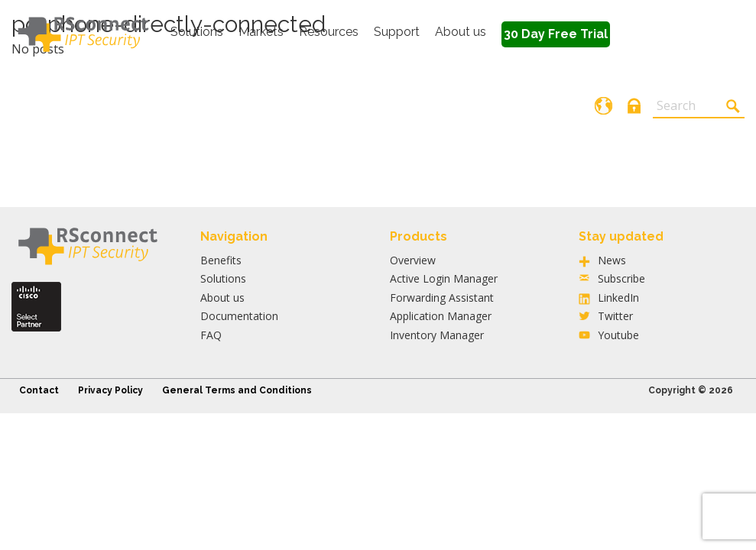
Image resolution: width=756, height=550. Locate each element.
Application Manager (441, 316)
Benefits (221, 260)
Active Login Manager (444, 278)
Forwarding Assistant (442, 298)
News (612, 260)
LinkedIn (618, 298)
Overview (413, 260)
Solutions (197, 32)
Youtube (618, 335)
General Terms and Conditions (237, 390)
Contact (39, 390)
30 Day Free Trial (556, 34)
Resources (329, 32)
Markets (261, 32)
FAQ (211, 335)
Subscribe (621, 278)
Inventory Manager (437, 335)
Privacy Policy (110, 390)
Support (397, 32)
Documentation (239, 316)
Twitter (615, 316)
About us (461, 32)
